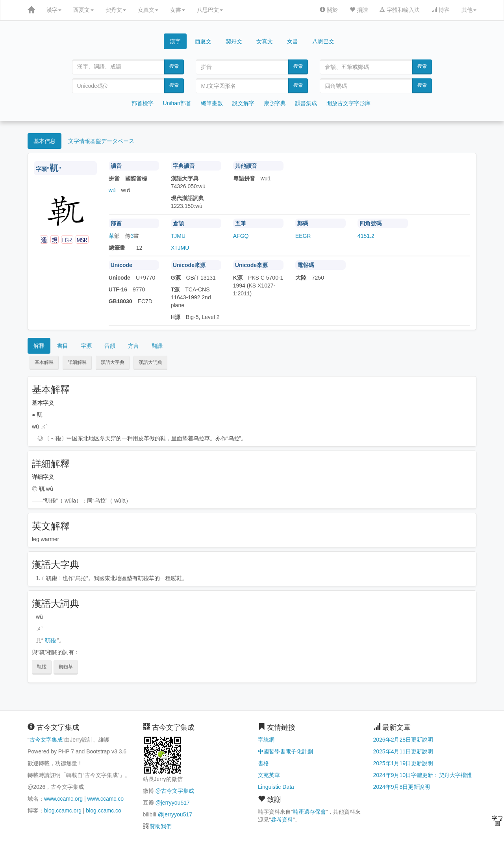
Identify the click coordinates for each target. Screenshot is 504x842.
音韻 (110, 346)
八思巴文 (210, 10)
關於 (329, 10)
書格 (263, 763)
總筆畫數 (212, 103)
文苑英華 (269, 775)
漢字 (54, 10)
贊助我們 (161, 826)
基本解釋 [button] (44, 362)
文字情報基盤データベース (101, 141)
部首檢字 (143, 103)
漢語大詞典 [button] (150, 362)
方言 (133, 346)
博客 (441, 10)
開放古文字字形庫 (348, 103)
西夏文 (83, 10)
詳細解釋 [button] (77, 362)
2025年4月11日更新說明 (403, 751)
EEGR (303, 236)
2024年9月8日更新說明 (402, 787)
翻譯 (157, 346)
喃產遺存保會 (309, 812)
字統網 (266, 740)
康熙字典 (275, 103)
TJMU (178, 236)
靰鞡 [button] (42, 667)
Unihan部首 (177, 103)
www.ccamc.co (105, 799)
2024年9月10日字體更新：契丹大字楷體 (423, 775)
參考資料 (282, 820)
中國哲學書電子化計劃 (285, 751)
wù (112, 190)
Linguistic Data (276, 787)
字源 (86, 346)
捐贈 (359, 10)
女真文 (148, 10)
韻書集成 (306, 103)
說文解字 (243, 103)
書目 (63, 346)
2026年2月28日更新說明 (403, 740)
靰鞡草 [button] (66, 667)
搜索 (174, 66)
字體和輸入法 (400, 10)
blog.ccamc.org (63, 810)
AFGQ (241, 236)
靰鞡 (50, 640)
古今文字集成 (46, 740)
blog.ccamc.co (103, 810)
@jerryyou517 (172, 803)
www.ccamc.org (63, 799)
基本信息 (44, 141)
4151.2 (366, 236)
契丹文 (116, 10)
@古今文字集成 (174, 791)
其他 (469, 10)
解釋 (39, 346)
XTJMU (180, 248)
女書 (178, 10)
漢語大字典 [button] (113, 362)
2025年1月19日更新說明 (403, 763)
